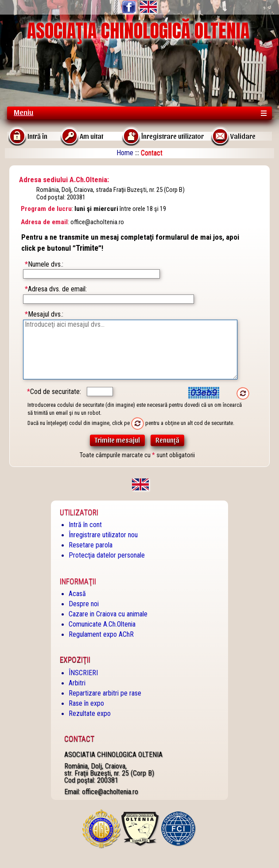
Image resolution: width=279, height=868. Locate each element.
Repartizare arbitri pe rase (105, 693)
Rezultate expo (90, 713)
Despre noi (84, 604)
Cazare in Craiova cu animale (108, 614)
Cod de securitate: (54, 392)
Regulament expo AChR (101, 634)
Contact (79, 739)
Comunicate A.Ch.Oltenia (102, 624)
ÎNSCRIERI (83, 673)
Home (125, 153)
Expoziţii (75, 660)
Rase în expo (86, 703)
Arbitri (77, 683)
